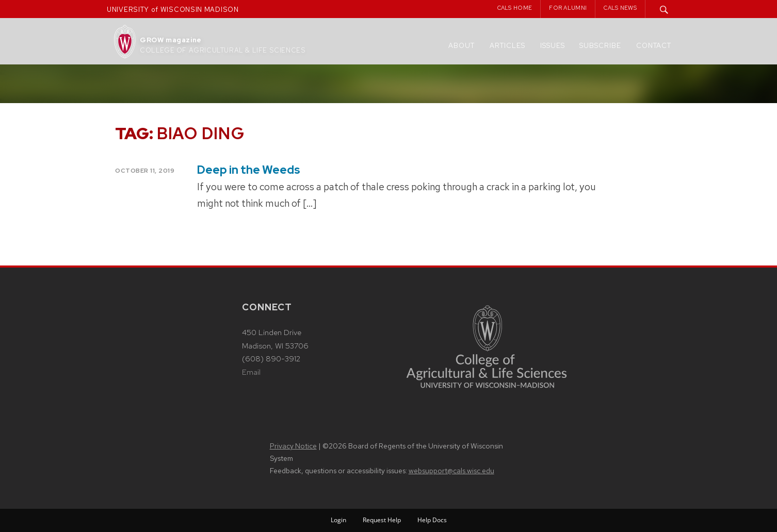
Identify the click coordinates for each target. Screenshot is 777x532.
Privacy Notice (293, 446)
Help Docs (432, 520)
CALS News (620, 8)
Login (338, 520)
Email (251, 372)
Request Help (382, 520)
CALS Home (515, 8)
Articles (507, 46)
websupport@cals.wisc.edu (451, 471)
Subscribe (600, 46)
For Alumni (568, 8)
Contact (654, 46)
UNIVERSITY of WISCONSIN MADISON (173, 10)
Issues (553, 46)
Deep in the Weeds (249, 170)
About (462, 46)
